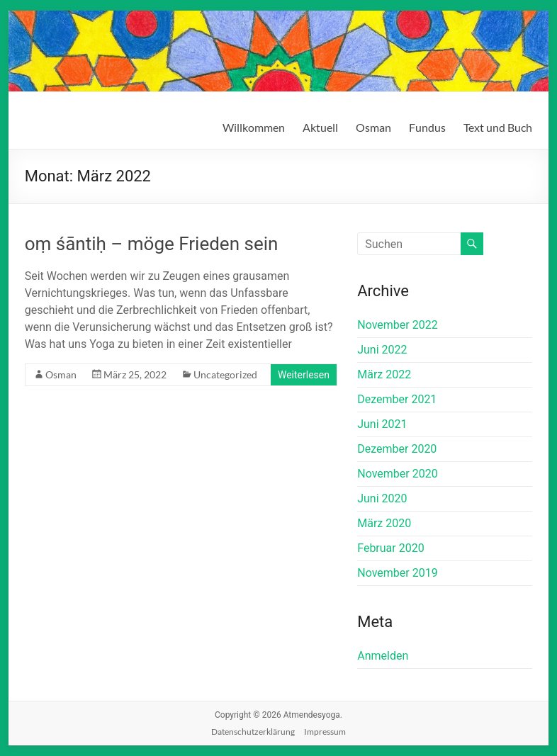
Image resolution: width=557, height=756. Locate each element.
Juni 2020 (382, 498)
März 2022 (384, 374)
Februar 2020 (390, 548)
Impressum (325, 732)
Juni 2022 (382, 350)
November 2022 (397, 325)
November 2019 (397, 573)
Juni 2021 (382, 424)
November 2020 (397, 474)
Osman (373, 127)
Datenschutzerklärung (253, 732)
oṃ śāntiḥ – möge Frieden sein (152, 244)
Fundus (427, 127)
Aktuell (320, 127)
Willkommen (254, 127)
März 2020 (384, 523)
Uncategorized (225, 374)
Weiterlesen (304, 375)
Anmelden (383, 656)
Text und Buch (498, 127)
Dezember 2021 (397, 399)
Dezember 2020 (397, 449)
